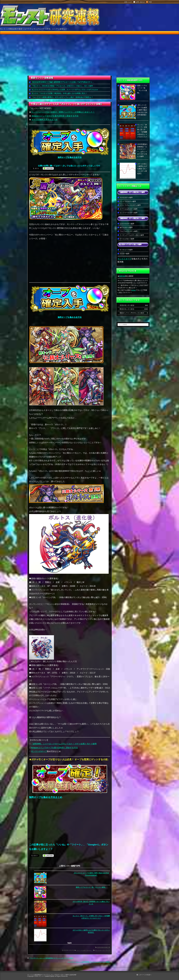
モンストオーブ (125, 259)
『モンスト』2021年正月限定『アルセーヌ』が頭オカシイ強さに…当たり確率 (62, 86)
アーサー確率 (125, 254)
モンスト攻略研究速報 (46, 976)
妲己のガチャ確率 (126, 228)
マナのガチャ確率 (126, 198)
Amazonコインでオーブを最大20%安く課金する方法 (55, 116)
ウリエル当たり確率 (127, 239)
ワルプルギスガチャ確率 (129, 231)
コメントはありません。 (85, 950)
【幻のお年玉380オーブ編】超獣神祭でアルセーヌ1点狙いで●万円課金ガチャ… (63, 82)
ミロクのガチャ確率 (127, 224)
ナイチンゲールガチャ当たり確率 (132, 235)
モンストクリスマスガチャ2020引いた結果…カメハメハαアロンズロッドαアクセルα (65, 90)
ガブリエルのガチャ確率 (129, 209)
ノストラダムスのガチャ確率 (130, 205)
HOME (29, 74)
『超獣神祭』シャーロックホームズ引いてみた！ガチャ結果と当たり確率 (64, 744)
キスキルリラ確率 (126, 250)
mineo (134, 290)
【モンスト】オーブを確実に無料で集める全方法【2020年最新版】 (142, 110)
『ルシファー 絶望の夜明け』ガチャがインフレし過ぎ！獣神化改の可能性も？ (62, 97)
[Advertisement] (89, 54)
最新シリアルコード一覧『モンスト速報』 (91, 887)
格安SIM (122, 276)
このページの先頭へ (144, 975)
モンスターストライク (37, 74)
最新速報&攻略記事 (104, 947)
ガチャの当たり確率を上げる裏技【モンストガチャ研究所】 (142, 169)
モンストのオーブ (39, 751)
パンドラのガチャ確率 (128, 201)
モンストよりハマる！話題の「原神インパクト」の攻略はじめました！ (63, 112)
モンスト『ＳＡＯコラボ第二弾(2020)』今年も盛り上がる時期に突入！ (59, 93)
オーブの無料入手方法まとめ (45, 120)
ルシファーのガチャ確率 (129, 213)
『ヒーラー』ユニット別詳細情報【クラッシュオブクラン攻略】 (89, 962)
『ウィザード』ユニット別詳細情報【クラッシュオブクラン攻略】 (51, 958)
